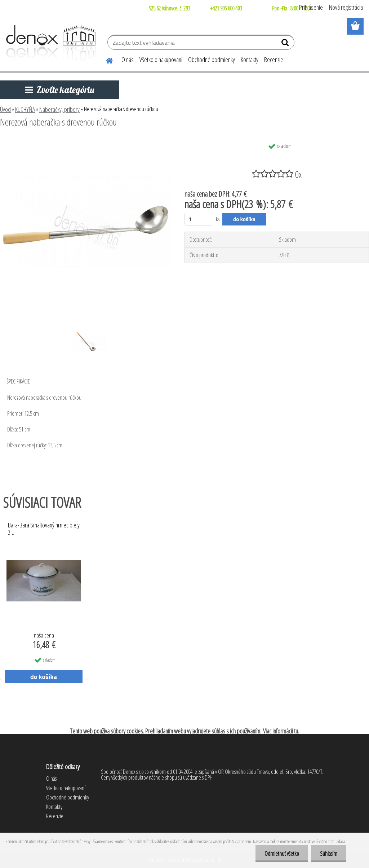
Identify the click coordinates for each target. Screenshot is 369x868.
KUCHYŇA (25, 109)
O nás (128, 60)
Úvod (5, 109)
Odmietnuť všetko (282, 854)
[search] (286, 44)
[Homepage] (105, 60)
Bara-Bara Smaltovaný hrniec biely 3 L (44, 529)
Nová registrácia (346, 7)
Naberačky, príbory (59, 109)
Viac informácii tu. (281, 731)
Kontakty (250, 60)
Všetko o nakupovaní (161, 60)
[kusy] (198, 219)
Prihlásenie (311, 7)
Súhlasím (329, 854)
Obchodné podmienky (212, 60)
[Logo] (50, 43)
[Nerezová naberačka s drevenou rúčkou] (86, 142)
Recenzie (274, 60)
